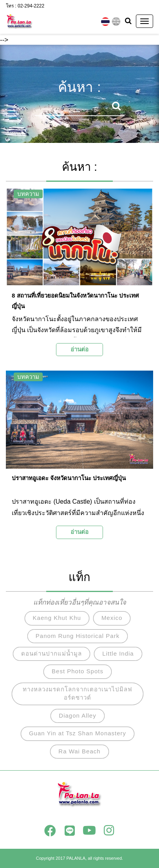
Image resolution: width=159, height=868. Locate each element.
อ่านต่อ (79, 349)
